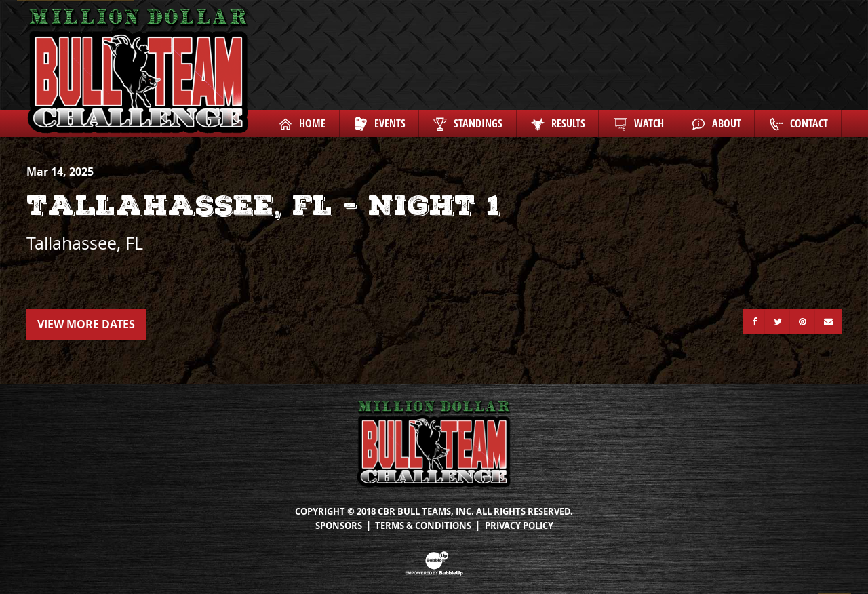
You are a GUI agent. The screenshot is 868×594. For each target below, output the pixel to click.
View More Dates (86, 324)
